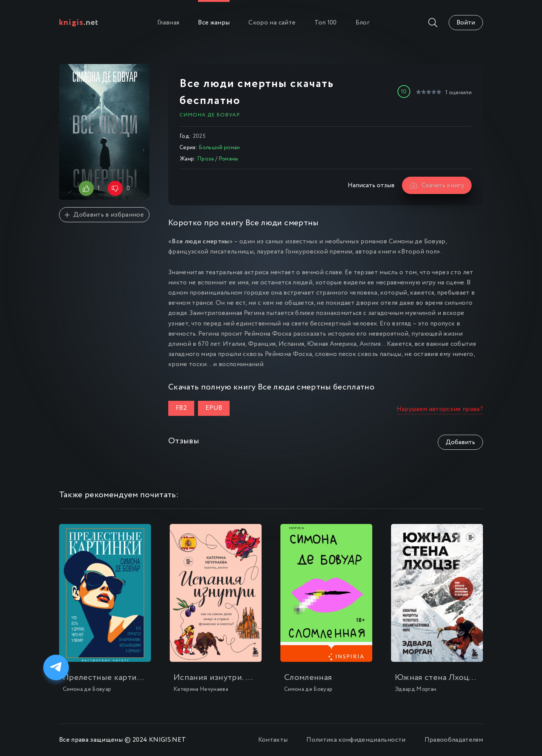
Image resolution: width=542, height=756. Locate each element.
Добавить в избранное (104, 215)
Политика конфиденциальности (356, 740)
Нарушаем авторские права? (440, 409)
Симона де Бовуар (210, 115)
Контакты (273, 740)
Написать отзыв (371, 186)
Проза (206, 159)
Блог (363, 23)
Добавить (460, 442)
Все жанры (214, 23)
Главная (168, 23)
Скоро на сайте (272, 23)
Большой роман (219, 148)
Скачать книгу (437, 186)
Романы (228, 159)
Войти (466, 23)
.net (79, 23)
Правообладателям (454, 740)
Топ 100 (325, 23)
